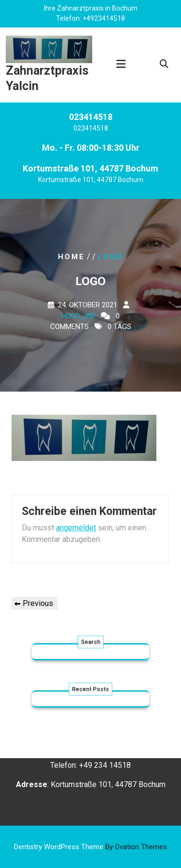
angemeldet (76, 528)
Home (71, 256)
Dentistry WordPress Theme (90, 847)
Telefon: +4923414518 (90, 18)
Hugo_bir (78, 316)
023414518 (91, 130)
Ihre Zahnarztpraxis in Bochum (91, 8)
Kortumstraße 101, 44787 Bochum (91, 182)
